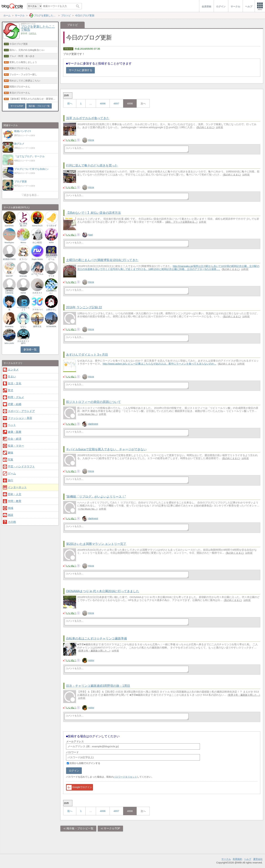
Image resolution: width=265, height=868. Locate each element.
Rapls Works (37, 259)
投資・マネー (16, 446)
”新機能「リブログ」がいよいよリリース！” (96, 496)
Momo (23, 242)
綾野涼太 (37, 326)
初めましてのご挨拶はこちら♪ (25, 81)
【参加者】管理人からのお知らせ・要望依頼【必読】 (33, 99)
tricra (91, 140)
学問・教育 (15, 501)
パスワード (72, 752)
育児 (10, 390)
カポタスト (37, 293)
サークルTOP (112, 828)
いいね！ (71, 140)
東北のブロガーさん (20, 93)
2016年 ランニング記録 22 (84, 307)
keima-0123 (37, 226)
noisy (91, 660)
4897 (116, 103)
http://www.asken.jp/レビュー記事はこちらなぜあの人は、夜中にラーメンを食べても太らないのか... (159, 364)
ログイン (74, 771)
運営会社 (258, 859)
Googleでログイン (79, 787)
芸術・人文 (15, 494)
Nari (91, 235)
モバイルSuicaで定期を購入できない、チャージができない (106, 449)
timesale (23, 276)
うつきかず (51, 226)
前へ (70, 103)
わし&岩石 (37, 242)
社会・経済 (15, 439)
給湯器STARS (9, 259)
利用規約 (237, 859)
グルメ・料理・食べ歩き (22, 56)
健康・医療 (15, 432)
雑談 (10, 515)
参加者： (29, 33)
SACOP (9, 276)
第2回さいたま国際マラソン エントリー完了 (96, 544)
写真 (10, 460)
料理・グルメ (16, 397)
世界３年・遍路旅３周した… (94, 651)
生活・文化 (15, 383)
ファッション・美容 (20, 418)
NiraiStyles (9, 242)
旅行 (10, 480)
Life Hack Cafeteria (9, 292)
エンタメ (13, 370)
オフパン (23, 259)
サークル (226, 859)
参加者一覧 (30, 349)
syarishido (9, 226)
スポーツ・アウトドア (21, 411)
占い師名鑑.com (23, 225)
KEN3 (23, 293)
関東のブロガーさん (20, 68)
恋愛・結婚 (15, 404)
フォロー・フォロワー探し (23, 74)
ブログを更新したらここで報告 (38, 28)
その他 (12, 522)
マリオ (51, 276)
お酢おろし (51, 310)
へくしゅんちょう (23, 309)
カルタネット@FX (23, 342)
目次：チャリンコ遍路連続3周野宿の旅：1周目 (98, 686)
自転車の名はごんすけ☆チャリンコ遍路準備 (97, 639)
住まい (12, 376)
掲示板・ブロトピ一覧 (80, 828)
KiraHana (9, 326)
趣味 (10, 453)
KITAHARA (51, 326)
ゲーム (12, 473)
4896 (103, 103)
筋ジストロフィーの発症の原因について (93, 402)
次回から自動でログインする (85, 763)
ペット (12, 425)
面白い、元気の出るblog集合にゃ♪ (27, 50)
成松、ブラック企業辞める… (181, 222)
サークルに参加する (80, 70)
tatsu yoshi (9, 343)
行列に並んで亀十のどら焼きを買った (92, 165)
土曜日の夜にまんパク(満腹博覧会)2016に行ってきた (102, 260)
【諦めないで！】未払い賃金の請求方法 (93, 213)
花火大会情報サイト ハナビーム (51, 257)
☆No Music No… (88, 414)
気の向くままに (205, 127)
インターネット (17, 487)
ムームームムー (37, 275)
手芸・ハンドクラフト (21, 467)
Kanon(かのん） (51, 292)
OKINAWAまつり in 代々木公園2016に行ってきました (103, 591)
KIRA (51, 242)
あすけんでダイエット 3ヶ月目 (87, 355)
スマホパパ (37, 310)
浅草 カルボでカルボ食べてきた (88, 118)
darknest (93, 424)
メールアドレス (75, 741)
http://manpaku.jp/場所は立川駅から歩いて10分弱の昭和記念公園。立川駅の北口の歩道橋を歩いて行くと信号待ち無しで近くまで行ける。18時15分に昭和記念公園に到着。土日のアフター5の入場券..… (168, 268)
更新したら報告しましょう (23, 62)
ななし (23, 326)
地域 (10, 508)
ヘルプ (248, 859)
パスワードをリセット (125, 777)
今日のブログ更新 (19, 44)
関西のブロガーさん (20, 87)
